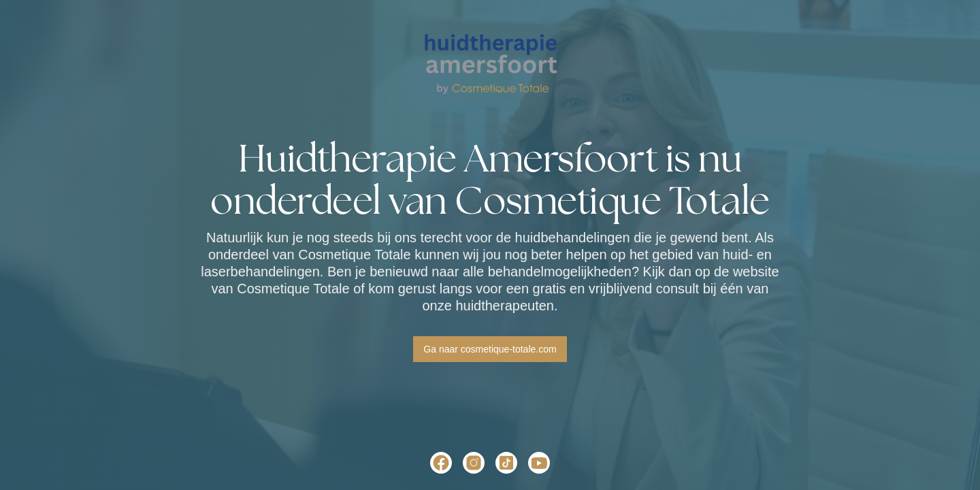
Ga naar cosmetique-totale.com (490, 349)
